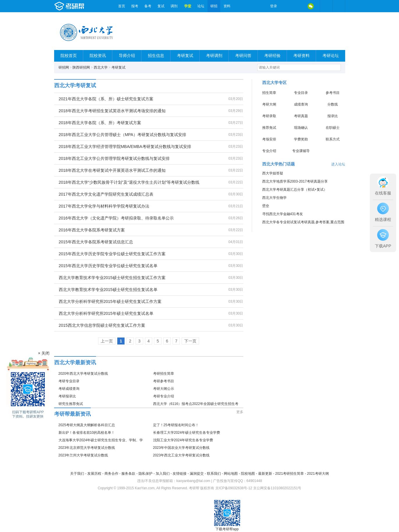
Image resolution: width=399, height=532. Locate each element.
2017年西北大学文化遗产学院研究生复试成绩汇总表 (106, 194)
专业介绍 (269, 151)
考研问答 (243, 56)
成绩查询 (301, 104)
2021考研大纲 (318, 474)
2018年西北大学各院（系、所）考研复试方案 (100, 123)
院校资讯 (98, 56)
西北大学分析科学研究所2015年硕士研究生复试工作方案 (110, 301)
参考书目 (333, 93)
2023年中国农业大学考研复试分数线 (181, 448)
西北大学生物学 (274, 198)
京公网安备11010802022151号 (277, 488)
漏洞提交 (197, 474)
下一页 (190, 341)
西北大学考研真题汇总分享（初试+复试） (295, 190)
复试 (161, 6)
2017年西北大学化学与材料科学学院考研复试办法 (104, 206)
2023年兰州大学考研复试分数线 (83, 455)
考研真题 (301, 116)
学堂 (188, 6)
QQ (299, 6)
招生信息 (156, 56)
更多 (240, 412)
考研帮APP (339, 6)
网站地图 (231, 474)
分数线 (333, 104)
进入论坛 (338, 164)
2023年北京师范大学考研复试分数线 (87, 448)
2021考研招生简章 (289, 474)
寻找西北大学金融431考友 (283, 214)
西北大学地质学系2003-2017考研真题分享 (295, 181)
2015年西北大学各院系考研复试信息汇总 (96, 242)
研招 (214, 6)
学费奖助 (301, 139)
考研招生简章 (164, 374)
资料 (227, 6)
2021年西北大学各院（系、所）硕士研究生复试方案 (106, 99)
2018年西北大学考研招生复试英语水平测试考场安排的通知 (112, 111)
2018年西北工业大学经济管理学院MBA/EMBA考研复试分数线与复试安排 (125, 147)
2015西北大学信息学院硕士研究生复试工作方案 (102, 325)
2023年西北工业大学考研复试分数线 (181, 455)
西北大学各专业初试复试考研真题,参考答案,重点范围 (303, 222)
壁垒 (266, 206)
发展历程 (94, 474)
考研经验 (272, 56)
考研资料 (302, 56)
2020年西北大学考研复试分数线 (83, 374)
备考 (148, 6)
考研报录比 (67, 396)
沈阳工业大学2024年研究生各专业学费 (183, 440)
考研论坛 (331, 56)
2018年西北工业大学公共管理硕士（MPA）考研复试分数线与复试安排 (123, 135)
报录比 (333, 116)
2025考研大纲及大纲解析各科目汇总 (87, 425)
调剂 (174, 6)
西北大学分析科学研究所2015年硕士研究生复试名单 (106, 313)
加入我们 (163, 474)
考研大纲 (269, 104)
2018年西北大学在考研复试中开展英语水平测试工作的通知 (112, 170)
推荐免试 (269, 128)
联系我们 (214, 474)
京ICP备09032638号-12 (234, 488)
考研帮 (85, 6)
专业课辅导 (301, 151)
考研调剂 (214, 56)
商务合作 (111, 474)
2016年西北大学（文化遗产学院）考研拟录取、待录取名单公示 (116, 218)
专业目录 (301, 93)
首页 (122, 6)
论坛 (201, 6)
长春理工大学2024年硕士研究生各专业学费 (187, 433)
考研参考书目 (164, 381)
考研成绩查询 (69, 389)
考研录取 (269, 116)
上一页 (107, 341)
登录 (274, 6)
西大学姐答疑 (273, 173)
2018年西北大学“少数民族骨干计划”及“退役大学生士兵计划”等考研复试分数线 (129, 182)
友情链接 (180, 474)
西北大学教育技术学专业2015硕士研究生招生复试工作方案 (112, 278)
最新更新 (265, 474)
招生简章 (269, 93)
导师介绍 (127, 56)
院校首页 (69, 56)
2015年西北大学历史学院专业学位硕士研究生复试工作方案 (112, 254)
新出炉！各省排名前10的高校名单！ (87, 433)
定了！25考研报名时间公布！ (176, 425)
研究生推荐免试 (71, 404)
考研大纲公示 (164, 389)
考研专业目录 (69, 381)
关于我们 (77, 474)
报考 (135, 6)
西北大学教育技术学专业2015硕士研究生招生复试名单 (108, 290)
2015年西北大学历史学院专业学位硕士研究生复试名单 (108, 266)
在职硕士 (333, 128)
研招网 (64, 67)
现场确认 (301, 128)
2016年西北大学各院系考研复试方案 (92, 230)
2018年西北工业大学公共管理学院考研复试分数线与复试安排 (114, 158)
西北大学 (101, 67)
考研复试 (185, 56)
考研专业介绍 (164, 396)
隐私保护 (146, 474)
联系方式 (333, 139)
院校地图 (248, 474)
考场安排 (269, 139)
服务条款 (128, 474)
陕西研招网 (81, 67)
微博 (286, 6)
